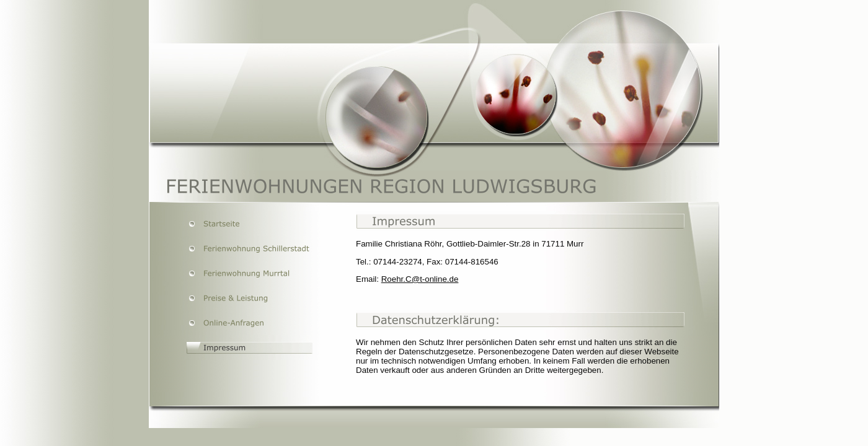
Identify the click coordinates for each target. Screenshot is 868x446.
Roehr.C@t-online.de (420, 279)
